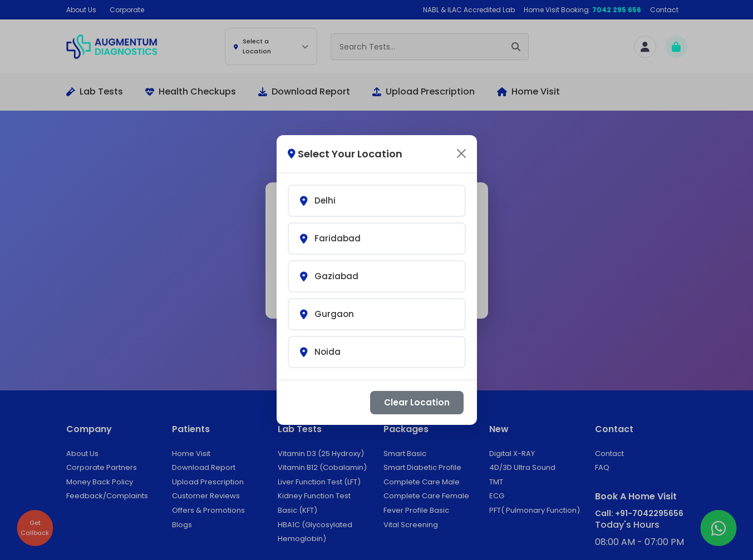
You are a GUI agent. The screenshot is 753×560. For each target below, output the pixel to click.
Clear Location (417, 395)
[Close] (461, 146)
